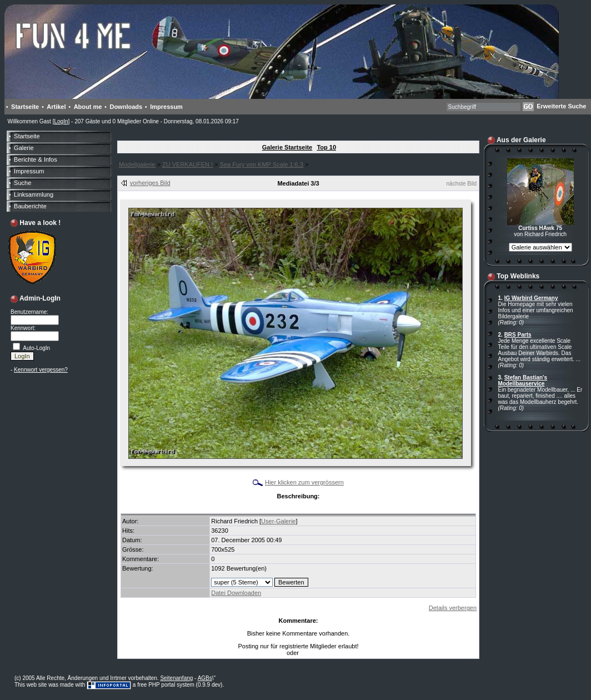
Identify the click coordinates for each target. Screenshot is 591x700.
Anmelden (313, 653)
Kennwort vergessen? (41, 370)
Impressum (166, 107)
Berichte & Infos (36, 159)
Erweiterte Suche (561, 106)
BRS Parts (518, 335)
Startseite (25, 107)
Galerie (24, 148)
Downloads (126, 107)
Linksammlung (34, 194)
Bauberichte (30, 206)
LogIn (61, 121)
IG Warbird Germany (531, 298)
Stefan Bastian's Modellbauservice (523, 381)
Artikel (56, 107)
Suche (22, 183)
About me (88, 107)
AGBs (205, 678)
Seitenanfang (176, 678)
